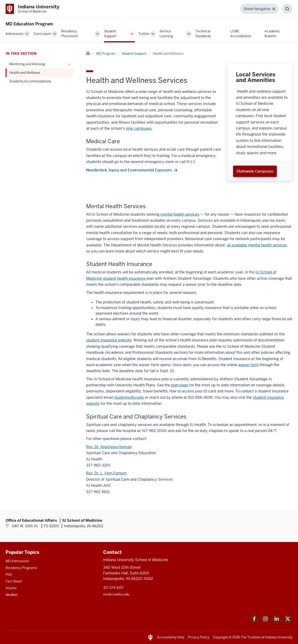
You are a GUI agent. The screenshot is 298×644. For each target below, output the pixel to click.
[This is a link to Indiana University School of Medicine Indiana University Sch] (32, 9)
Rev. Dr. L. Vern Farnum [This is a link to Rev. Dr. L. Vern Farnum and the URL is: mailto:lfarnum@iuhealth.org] (106, 473)
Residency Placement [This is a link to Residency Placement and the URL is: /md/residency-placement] (69, 34)
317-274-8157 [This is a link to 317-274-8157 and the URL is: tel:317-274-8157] (113, 588)
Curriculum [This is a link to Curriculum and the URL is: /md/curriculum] (42, 34)
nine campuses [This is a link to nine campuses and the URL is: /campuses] (139, 128)
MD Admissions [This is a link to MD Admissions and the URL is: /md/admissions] (17, 561)
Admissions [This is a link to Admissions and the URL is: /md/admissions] (14, 34)
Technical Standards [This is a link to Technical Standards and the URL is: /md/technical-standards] (203, 34)
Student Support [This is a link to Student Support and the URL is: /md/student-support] (110, 34)
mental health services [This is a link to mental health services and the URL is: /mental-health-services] (180, 214)
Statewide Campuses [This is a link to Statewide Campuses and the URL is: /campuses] (255, 171)
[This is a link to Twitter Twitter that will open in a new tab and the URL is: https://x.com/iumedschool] (288, 622)
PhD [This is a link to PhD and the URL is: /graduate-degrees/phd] (9, 575)
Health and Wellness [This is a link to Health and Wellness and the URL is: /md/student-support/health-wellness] (25, 73)
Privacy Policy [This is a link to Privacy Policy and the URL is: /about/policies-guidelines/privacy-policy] (199, 637)
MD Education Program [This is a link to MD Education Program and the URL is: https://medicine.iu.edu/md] (29, 24)
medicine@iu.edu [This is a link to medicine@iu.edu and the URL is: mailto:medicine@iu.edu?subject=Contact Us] (116, 594)
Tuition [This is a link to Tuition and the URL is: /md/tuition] (144, 34)
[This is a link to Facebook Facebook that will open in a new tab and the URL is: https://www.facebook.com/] (254, 622)
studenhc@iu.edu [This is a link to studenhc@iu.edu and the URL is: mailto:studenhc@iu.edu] (129, 397)
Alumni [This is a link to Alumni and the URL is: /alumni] (11, 588)
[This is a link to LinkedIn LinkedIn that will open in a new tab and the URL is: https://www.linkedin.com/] (277, 622)
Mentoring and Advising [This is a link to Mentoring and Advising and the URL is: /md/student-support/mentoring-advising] (27, 64)
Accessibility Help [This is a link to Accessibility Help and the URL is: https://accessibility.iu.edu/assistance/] (171, 637)
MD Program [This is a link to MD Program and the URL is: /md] (106, 54)
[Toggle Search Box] (287, 9)
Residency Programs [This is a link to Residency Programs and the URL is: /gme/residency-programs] (21, 568)
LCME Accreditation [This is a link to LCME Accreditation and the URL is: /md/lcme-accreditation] (241, 34)
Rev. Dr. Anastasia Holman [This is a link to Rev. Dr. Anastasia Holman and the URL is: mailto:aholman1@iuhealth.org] (109, 447)
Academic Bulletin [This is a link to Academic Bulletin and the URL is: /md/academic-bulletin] (272, 34)
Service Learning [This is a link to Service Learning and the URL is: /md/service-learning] (166, 34)
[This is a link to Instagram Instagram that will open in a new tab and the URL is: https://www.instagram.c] (265, 622)
